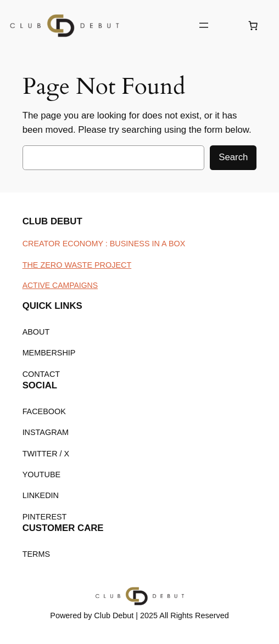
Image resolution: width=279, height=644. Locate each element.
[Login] (228, 26)
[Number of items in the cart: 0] (253, 25)
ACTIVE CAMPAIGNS (60, 285)
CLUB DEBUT (52, 221)
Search (233, 157)
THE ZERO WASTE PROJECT (77, 265)
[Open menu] (204, 25)
